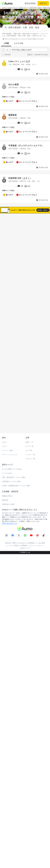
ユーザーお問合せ (13, 739)
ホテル (4, 636)
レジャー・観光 (7, 644)
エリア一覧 (29, 640)
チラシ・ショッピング (10, 648)
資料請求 (5, 694)
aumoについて (26, 742)
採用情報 (31, 737)
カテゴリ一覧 (30, 652)
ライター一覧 (30, 648)
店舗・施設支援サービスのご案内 (14, 671)
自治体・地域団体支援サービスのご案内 (16, 679)
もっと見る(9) (25, 566)
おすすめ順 (19, 43)
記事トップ (29, 636)
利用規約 (24, 739)
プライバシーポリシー (36, 739)
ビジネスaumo (7, 667)
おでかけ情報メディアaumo (12, 663)
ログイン (43, 3)
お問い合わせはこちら (10, 717)
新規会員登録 (30, 3)
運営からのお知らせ (20, 737)
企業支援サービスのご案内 (11, 675)
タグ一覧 (29, 644)
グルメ (4, 640)
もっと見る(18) (25, 523)
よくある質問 (40, 737)
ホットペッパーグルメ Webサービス (23, 621)
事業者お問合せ (7, 690)
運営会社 (8, 737)
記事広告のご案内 (8, 698)
